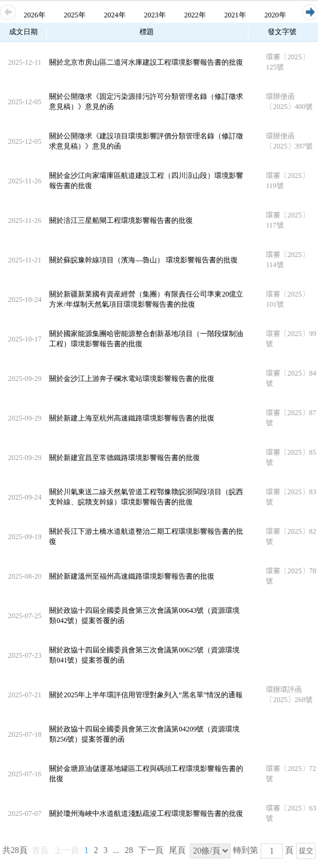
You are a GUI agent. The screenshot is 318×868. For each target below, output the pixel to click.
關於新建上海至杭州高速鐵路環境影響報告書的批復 (132, 418)
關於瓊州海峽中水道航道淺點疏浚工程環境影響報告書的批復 (146, 813)
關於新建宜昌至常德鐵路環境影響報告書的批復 (125, 458)
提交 (306, 851)
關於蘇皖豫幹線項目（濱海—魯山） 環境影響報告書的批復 (143, 260)
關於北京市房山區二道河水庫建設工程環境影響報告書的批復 (146, 62)
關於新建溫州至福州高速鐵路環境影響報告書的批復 (132, 576)
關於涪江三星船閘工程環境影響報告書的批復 (121, 220)
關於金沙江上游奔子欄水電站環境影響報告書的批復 (132, 379)
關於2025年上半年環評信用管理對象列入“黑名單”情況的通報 (146, 695)
